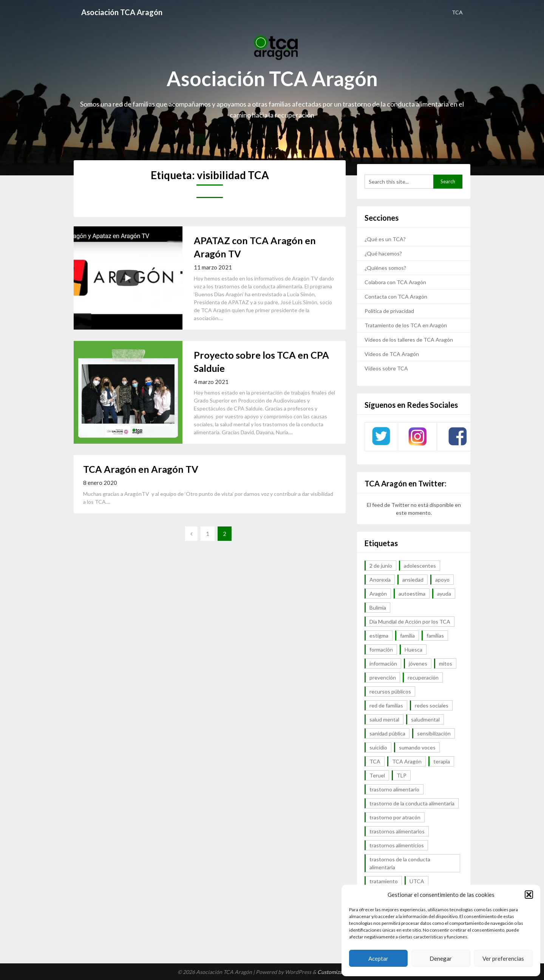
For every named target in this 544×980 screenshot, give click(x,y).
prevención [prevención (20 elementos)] (383, 677)
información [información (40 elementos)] (383, 663)
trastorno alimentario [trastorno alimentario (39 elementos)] (394, 789)
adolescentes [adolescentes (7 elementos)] (420, 566)
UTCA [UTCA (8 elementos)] (417, 881)
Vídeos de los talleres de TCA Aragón (409, 340)
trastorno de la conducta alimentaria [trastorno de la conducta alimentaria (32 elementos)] (412, 803)
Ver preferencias (503, 958)
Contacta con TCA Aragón (396, 296)
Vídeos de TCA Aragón (392, 354)
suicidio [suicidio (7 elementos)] (378, 747)
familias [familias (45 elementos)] (435, 636)
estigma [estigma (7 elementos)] (379, 636)
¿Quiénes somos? (385, 268)
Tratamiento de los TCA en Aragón (406, 325)
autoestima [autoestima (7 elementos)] (412, 594)
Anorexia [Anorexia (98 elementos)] (380, 580)
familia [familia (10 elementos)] (407, 636)
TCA (457, 12)
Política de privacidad (389, 311)
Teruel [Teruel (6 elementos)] (377, 775)
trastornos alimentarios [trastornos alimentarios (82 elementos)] (397, 831)
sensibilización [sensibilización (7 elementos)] (434, 733)
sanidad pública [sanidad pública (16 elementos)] (387, 733)
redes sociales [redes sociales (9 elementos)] (432, 705)
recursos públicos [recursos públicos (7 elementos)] (390, 691)
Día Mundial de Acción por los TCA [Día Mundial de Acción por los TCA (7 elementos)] (410, 622)
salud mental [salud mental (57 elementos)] (384, 719)
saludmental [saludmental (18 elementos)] (425, 719)
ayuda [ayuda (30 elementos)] (444, 594)
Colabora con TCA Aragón (395, 282)
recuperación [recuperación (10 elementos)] (423, 677)
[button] (529, 895)
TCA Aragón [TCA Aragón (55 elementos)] (407, 761)
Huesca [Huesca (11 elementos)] (413, 649)
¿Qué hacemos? (383, 253)
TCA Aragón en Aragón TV (141, 469)
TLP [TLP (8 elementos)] (402, 775)
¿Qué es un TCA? (385, 239)
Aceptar (378, 958)
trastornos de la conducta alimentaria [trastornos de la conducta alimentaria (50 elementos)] (400, 863)
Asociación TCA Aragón (122, 12)
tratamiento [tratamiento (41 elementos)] (384, 881)
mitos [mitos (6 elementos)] (446, 663)
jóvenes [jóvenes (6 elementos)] (418, 663)
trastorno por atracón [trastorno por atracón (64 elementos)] (395, 817)
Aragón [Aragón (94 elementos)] (378, 594)
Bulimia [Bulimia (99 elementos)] (378, 608)
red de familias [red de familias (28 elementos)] (386, 705)
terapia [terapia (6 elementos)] (442, 761)
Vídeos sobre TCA (386, 368)
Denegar (441, 958)
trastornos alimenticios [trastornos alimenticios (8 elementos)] (397, 845)
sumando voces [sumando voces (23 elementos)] (417, 747)
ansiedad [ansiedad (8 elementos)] (413, 580)
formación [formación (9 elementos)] (381, 649)
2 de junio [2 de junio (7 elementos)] (381, 566)
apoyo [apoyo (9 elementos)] (442, 580)
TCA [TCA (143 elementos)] (375, 761)
